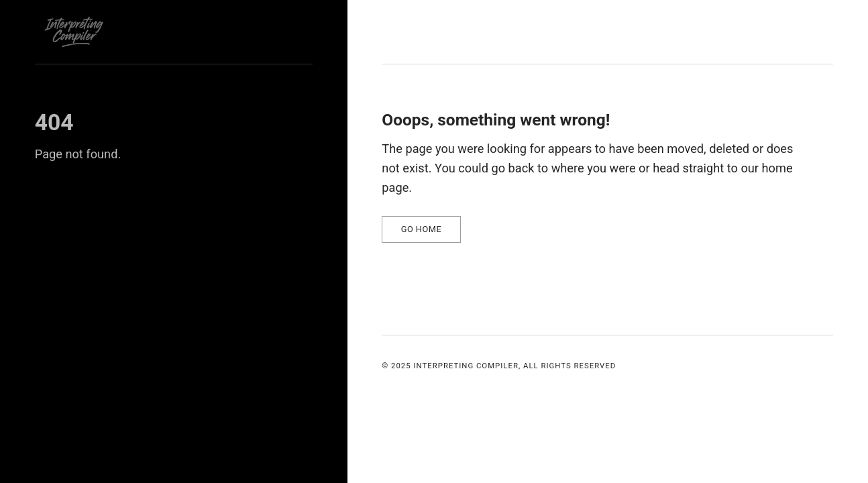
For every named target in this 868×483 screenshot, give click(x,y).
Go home (422, 229)
